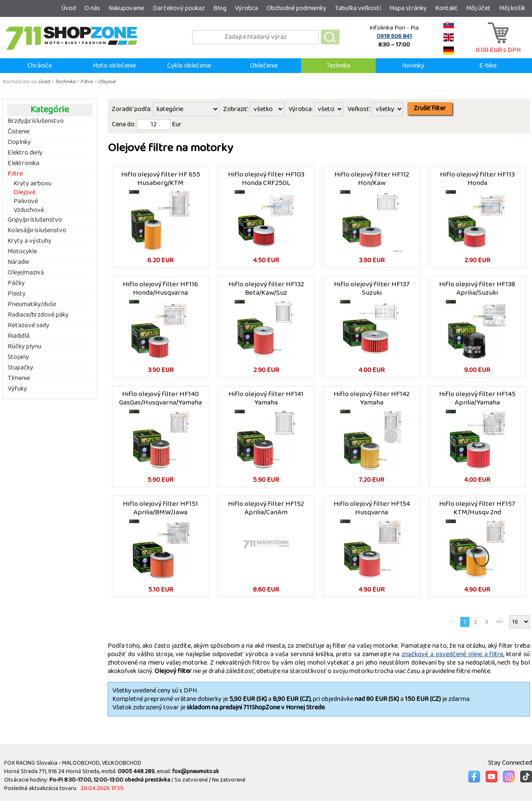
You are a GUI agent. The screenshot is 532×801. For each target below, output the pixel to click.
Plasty (17, 294)
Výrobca (246, 8)
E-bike (488, 66)
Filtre (87, 81)
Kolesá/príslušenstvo (37, 231)
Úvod (69, 8)
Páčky (16, 283)
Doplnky (19, 142)
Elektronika (23, 163)
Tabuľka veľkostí (358, 8)
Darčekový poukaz (179, 8)
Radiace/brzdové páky (38, 315)
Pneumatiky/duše (32, 304)
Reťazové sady (28, 326)
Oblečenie (264, 66)
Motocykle (22, 252)
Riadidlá (19, 336)
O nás (92, 8)
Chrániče (40, 66)
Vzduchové (29, 210)
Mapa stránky (408, 8)
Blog (220, 8)
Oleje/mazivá (26, 273)
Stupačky (20, 368)
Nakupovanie (126, 8)
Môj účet (478, 8)
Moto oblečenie (114, 66)
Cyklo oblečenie (189, 66)
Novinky (413, 66)
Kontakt (446, 8)
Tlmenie (19, 378)
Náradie (18, 262)
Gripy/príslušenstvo (35, 220)
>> (499, 622)
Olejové (107, 81)
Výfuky (17, 389)
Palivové (26, 202)
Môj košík (512, 8)
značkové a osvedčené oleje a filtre (452, 654)
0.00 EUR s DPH (498, 46)
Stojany (18, 357)
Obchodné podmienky (296, 8)
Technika (338, 66)
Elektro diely (25, 153)
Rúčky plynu (24, 347)
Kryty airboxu (33, 184)
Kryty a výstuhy (30, 241)
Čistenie (19, 132)
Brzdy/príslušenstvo (36, 121)
